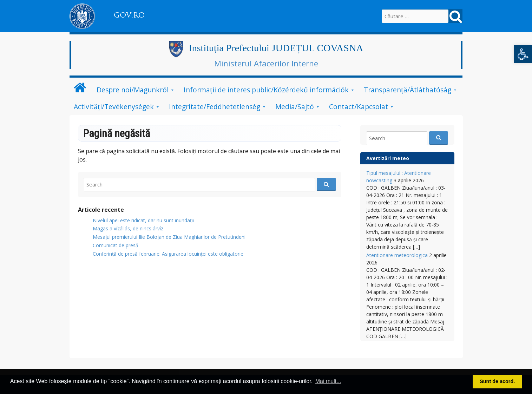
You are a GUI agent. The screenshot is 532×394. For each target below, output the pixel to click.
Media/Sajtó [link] (295, 107)
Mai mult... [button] (328, 381)
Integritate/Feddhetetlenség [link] (215, 107)
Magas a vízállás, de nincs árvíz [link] (128, 228)
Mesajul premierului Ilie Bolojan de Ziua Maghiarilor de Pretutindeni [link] (169, 237)
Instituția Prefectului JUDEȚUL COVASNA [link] (276, 48)
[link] (523, 54)
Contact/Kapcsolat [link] (359, 107)
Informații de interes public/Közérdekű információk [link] (266, 90)
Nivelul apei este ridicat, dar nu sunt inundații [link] (143, 220)
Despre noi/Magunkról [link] (133, 90)
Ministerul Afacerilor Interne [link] (266, 63)
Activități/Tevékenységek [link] (114, 107)
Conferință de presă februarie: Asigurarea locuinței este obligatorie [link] (168, 254)
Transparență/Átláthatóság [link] (408, 90)
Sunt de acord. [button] (497, 381)
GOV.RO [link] (129, 15)
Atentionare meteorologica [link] (397, 255)
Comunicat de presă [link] (116, 245)
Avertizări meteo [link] (388, 158)
